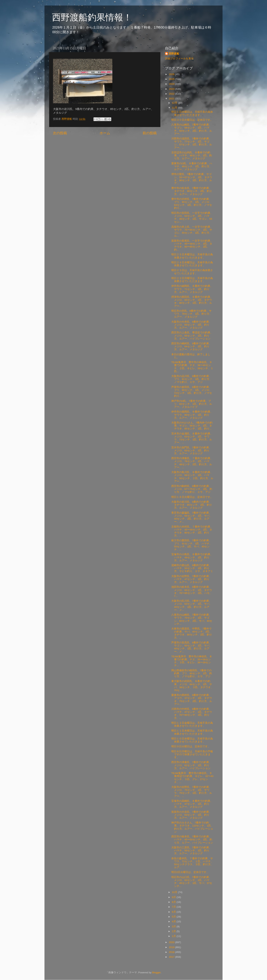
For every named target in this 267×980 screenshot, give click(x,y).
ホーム (105, 133)
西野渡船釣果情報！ (92, 17)
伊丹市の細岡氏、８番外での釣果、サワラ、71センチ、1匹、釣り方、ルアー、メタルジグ (192, 289)
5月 (174, 917)
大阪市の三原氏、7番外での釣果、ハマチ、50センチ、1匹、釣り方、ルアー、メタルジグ (192, 850)
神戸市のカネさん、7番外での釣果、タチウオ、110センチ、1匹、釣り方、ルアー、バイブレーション (192, 827)
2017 (172, 957)
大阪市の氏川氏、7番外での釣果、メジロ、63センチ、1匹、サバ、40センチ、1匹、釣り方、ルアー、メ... (192, 605)
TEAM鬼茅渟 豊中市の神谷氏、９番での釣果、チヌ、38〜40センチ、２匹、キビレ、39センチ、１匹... (192, 367)
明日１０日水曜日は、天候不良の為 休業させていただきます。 (192, 740)
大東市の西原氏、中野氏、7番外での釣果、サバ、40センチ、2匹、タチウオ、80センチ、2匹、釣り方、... (192, 633)
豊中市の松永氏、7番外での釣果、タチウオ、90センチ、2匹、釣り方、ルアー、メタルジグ (192, 191)
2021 (172, 99)
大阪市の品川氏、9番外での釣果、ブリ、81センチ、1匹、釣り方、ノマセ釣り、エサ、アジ (192, 379)
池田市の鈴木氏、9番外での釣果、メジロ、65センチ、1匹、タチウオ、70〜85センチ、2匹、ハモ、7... (192, 592)
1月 (174, 936)
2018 (172, 952)
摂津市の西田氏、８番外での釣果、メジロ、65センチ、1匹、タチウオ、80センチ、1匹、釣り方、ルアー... (192, 302)
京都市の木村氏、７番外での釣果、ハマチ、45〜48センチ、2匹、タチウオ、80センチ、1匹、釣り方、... (192, 531)
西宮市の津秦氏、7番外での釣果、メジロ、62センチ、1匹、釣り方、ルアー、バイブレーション (192, 765)
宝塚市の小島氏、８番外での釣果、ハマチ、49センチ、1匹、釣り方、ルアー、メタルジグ (192, 557)
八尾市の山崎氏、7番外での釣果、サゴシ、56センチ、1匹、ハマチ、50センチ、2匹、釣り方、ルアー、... (192, 129)
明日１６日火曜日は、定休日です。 (192, 497)
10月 (175, 892)
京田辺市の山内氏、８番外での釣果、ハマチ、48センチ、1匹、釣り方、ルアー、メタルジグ (192, 155)
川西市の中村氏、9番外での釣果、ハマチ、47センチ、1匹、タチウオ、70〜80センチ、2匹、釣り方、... (192, 714)
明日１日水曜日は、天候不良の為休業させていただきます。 (192, 113)
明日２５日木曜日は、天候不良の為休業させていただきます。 (192, 256)
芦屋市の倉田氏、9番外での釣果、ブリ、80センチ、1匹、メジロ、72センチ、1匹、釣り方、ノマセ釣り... (192, 392)
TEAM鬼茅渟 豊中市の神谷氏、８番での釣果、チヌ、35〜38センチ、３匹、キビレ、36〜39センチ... (192, 661)
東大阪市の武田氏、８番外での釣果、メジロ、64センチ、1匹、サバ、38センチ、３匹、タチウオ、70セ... (192, 686)
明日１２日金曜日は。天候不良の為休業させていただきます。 (192, 724)
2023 (172, 89)
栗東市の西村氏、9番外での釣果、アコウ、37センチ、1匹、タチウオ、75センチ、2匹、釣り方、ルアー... (192, 700)
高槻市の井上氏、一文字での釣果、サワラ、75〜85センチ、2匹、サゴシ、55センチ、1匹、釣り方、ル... (192, 231)
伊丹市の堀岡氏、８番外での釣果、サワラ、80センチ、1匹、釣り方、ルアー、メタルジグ (192, 415)
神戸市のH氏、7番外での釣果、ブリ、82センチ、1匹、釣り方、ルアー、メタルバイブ (192, 404)
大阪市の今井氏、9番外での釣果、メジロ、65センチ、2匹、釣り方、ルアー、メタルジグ (192, 325)
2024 (172, 84)
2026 (172, 74)
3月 (174, 927)
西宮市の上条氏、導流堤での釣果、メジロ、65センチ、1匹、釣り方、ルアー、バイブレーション (192, 336)
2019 (172, 947)
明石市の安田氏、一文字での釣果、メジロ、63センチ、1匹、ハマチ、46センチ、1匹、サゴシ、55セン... (192, 218)
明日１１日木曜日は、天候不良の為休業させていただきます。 (192, 732)
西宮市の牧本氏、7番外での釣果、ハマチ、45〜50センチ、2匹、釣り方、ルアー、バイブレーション (192, 840)
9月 (174, 897)
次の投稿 (60, 133)
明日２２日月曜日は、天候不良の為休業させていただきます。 (192, 280)
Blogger (156, 972)
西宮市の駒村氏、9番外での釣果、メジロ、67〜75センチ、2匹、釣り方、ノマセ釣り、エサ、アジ (192, 489)
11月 (175, 108)
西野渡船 (174, 54)
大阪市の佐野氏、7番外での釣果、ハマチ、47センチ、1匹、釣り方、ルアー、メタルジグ (192, 579)
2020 (172, 942)
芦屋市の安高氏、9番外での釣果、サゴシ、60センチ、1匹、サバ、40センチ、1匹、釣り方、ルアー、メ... (192, 647)
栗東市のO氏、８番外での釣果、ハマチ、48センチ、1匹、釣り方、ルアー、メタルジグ (192, 166)
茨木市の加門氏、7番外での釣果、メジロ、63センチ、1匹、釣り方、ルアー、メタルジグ (192, 451)
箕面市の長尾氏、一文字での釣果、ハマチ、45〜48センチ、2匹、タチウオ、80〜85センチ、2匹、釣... (192, 245)
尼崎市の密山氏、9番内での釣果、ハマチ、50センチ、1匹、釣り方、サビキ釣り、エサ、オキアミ (192, 568)
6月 (174, 912)
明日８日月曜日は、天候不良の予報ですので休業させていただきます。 (192, 754)
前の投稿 (150, 133)
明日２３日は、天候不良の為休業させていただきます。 (192, 272)
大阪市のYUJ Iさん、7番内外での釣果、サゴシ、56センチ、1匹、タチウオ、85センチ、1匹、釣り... (192, 426)
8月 (174, 902)
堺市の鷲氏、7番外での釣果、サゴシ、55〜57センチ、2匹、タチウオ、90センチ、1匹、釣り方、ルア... (192, 179)
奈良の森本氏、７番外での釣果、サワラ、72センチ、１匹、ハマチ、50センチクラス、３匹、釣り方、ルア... (192, 863)
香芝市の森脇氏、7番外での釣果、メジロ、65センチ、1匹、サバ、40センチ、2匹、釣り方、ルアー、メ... (192, 517)
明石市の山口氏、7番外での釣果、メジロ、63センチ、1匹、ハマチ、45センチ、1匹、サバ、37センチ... (192, 882)
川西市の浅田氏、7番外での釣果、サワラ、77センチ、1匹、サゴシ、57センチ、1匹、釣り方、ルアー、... (192, 143)
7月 (174, 907)
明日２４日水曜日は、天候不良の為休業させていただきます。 (192, 264)
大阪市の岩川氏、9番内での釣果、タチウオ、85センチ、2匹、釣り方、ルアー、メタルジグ (192, 505)
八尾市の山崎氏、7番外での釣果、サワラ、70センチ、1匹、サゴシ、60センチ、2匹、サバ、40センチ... (192, 619)
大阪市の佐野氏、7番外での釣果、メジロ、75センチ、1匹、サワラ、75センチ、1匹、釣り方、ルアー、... (192, 792)
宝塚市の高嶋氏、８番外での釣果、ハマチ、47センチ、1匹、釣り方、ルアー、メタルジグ (192, 804)
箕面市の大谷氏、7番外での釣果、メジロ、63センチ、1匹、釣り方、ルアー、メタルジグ (192, 815)
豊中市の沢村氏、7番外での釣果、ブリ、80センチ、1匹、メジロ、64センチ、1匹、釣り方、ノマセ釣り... (192, 204)
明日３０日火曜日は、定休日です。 (192, 120)
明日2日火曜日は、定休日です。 (190, 872)
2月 (174, 931)
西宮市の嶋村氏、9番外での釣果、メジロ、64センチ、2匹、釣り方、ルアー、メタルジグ (192, 346)
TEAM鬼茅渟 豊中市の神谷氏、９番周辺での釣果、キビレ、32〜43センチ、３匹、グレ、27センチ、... (192, 778)
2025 (172, 79)
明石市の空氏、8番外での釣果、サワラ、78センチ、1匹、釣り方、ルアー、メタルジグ (192, 314)
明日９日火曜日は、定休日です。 (191, 746)
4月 (174, 921)
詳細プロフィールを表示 (179, 59)
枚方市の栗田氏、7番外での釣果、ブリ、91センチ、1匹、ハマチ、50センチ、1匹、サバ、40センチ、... (192, 545)
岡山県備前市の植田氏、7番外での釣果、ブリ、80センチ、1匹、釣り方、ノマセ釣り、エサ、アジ (192, 673)
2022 (172, 94)
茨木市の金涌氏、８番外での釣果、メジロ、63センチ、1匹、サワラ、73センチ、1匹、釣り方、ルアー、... (192, 438)
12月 (175, 103)
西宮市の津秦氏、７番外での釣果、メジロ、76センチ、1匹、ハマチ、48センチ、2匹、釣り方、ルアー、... (192, 463)
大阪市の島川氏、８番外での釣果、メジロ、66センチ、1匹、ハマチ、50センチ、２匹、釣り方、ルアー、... (192, 477)
